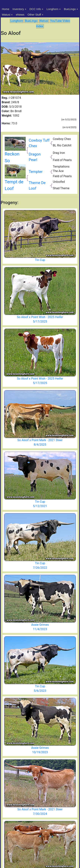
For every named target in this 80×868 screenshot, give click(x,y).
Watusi (6, 15)
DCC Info (35, 9)
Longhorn (52, 9)
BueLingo (70, 9)
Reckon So (15, 152)
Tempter (36, 172)
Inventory (18, 9)
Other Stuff (34, 15)
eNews (20, 15)
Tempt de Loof (15, 180)
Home (6, 9)
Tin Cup (40, 260)
